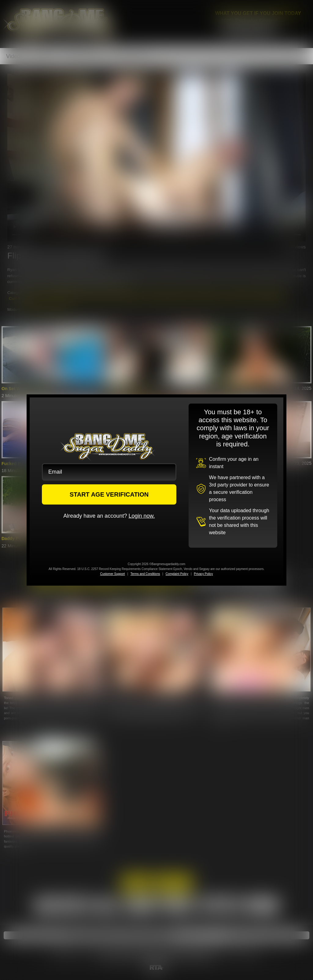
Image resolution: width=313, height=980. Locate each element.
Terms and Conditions (145, 574)
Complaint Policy (177, 574)
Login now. (142, 516)
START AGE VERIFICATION (109, 494)
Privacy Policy (203, 574)
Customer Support (112, 574)
